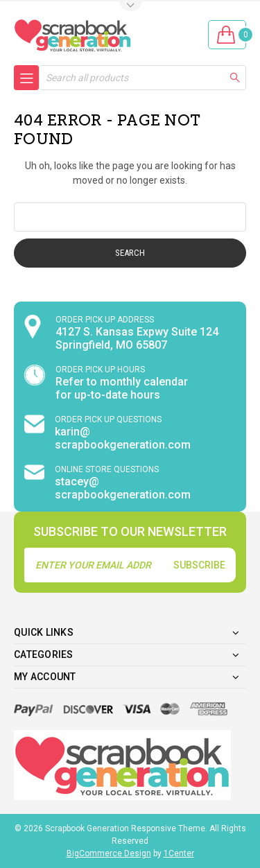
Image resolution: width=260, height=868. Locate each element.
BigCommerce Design (109, 853)
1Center (179, 853)
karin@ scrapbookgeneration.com (123, 438)
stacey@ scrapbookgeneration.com (123, 488)
